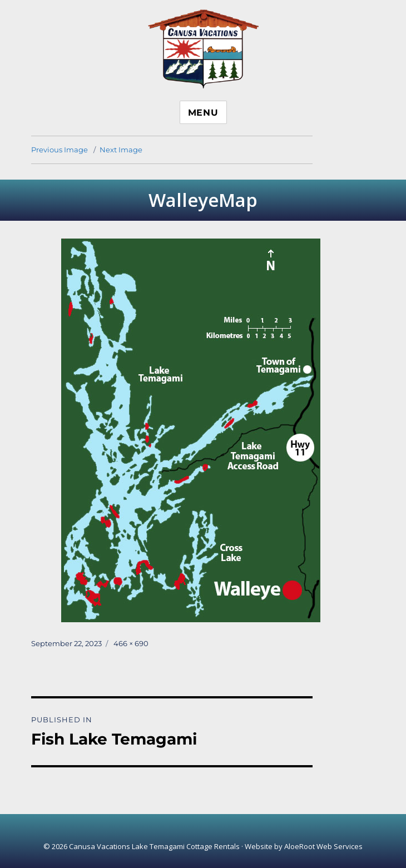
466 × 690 (131, 643)
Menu (203, 113)
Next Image (121, 150)
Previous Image (60, 150)
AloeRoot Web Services (323, 846)
